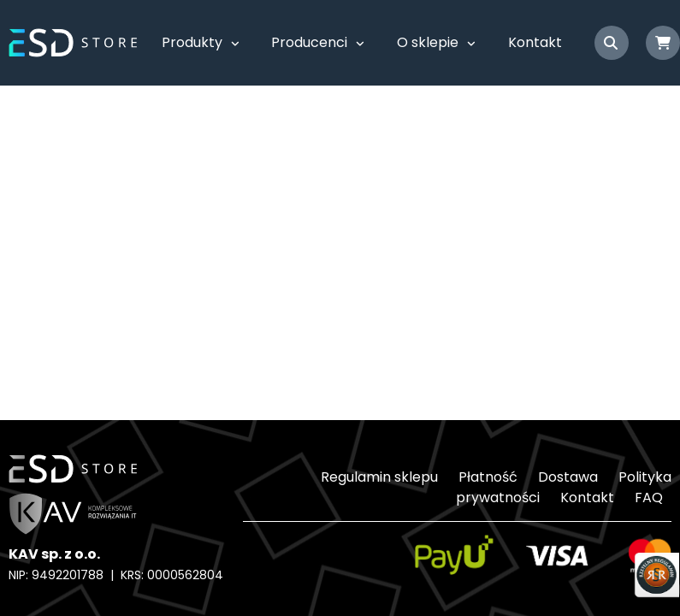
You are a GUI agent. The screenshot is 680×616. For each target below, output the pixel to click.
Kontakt (535, 42)
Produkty (192, 42)
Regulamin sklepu (379, 477)
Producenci (309, 42)
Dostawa (568, 477)
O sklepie (428, 42)
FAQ (649, 498)
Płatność (488, 477)
